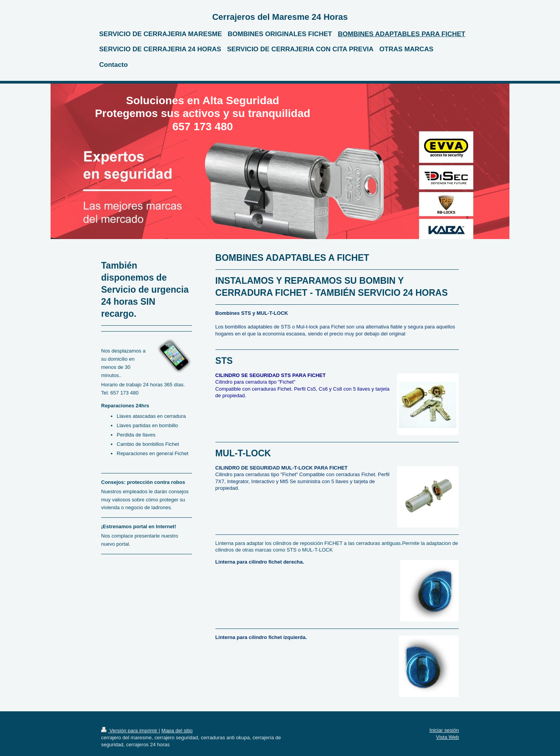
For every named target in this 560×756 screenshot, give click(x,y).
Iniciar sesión (444, 730)
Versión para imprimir (130, 731)
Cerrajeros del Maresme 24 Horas (280, 17)
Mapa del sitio (177, 731)
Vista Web (447, 737)
